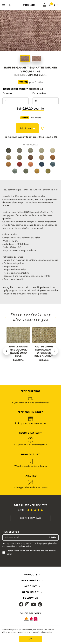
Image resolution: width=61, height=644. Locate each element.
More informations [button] (45, 632)
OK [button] (31, 639)
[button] (7, 351)
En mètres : (8, 94)
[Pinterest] (40, 605)
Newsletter (11, 532)
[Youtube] (34, 605)
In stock (25, 118)
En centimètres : (40, 94)
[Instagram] (27, 605)
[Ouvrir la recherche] (11, 5)
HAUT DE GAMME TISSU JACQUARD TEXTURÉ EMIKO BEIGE (42, 352)
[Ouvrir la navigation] (4, 5)
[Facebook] (21, 605)
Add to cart (27, 128)
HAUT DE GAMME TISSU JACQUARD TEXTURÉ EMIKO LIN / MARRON (17, 352)
